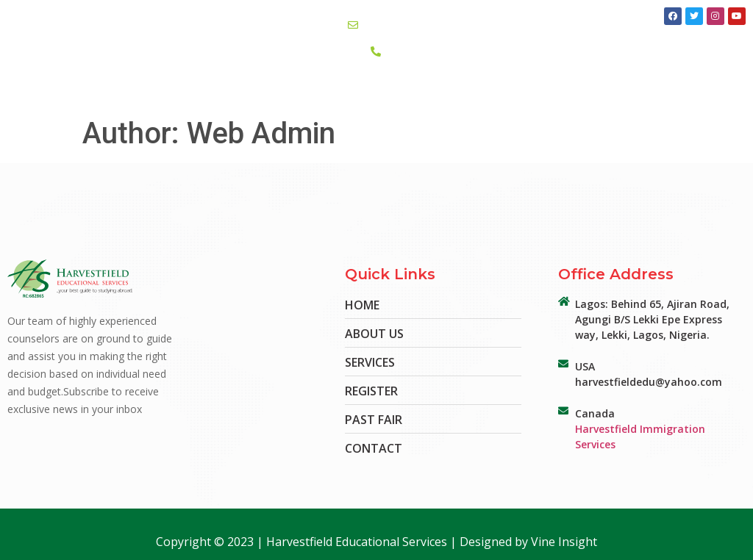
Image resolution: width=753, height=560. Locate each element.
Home (171, 94)
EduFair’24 (355, 94)
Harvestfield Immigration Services (640, 437)
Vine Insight (564, 542)
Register (540, 94)
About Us (226, 94)
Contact (419, 94)
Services (289, 94)
